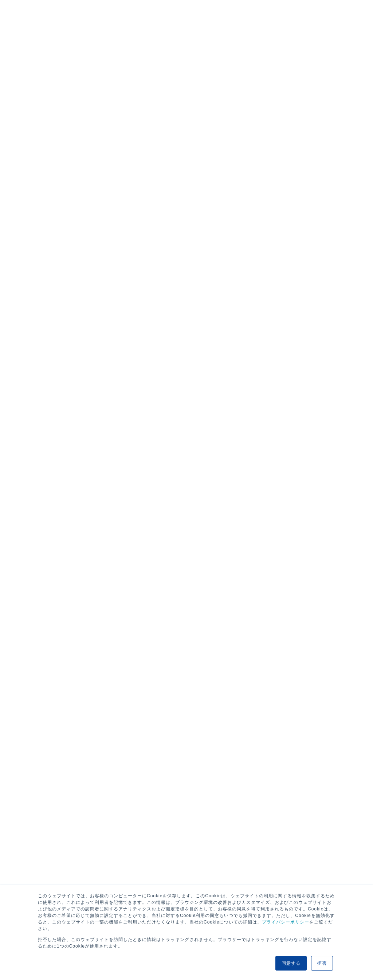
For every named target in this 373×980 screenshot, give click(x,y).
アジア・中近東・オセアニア (157, 130)
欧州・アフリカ (45, 130)
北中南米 (93, 130)
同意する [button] (291, 963)
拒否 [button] (322, 963)
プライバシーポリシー (286, 922)
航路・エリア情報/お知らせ (103, 417)
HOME (38, 417)
